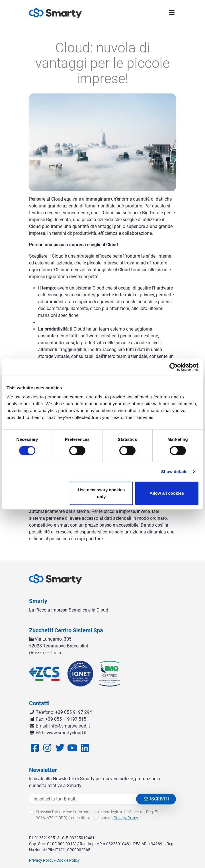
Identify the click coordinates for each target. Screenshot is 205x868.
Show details (174, 471)
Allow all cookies (167, 493)
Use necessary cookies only (101, 493)
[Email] (87, 799)
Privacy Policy (126, 818)
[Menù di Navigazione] (172, 13)
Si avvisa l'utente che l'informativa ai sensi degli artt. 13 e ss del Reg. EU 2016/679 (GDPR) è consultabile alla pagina (98, 815)
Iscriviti (156, 799)
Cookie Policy (68, 860)
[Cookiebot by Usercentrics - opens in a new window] (174, 367)
